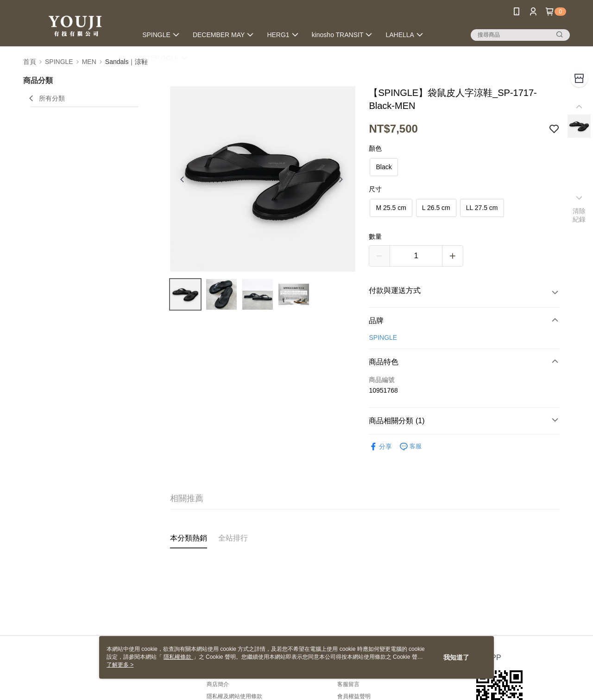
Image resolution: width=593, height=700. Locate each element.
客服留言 (348, 684)
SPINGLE (383, 337)
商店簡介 (218, 684)
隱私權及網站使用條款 (234, 696)
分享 (380, 447)
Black (384, 167)
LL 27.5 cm (482, 208)
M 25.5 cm (391, 208)
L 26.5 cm (436, 208)
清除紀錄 (579, 215)
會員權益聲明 (354, 696)
